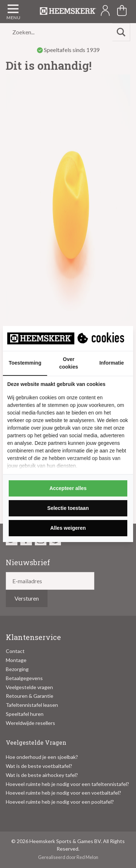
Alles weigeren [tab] (68, 528)
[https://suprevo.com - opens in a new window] (102, 338)
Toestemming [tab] (25, 363)
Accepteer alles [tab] (68, 488)
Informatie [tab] (112, 363)
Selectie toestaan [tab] (68, 508)
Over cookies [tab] (69, 363)
